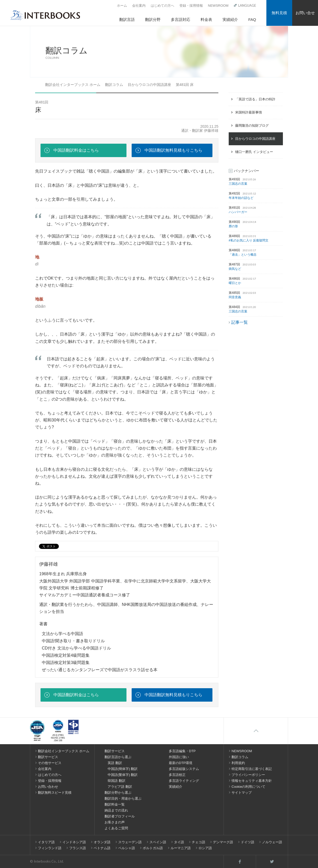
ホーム (122, 6)
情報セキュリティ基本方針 (252, 781)
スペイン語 (158, 842)
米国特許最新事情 (249, 112)
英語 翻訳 (115, 763)
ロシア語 (205, 848)
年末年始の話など (241, 198)
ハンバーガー (238, 212)
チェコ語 (198, 842)
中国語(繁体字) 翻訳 (123, 775)
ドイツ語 (248, 842)
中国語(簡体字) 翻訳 (123, 769)
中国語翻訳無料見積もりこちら (173, 150)
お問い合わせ (48, 787)
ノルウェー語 (272, 842)
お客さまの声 (115, 822)
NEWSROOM (218, 6)
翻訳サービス (48, 757)
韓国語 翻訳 (117, 781)
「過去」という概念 (243, 255)
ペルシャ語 (127, 848)
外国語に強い (179, 757)
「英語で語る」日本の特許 (255, 99)
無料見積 (279, 13)
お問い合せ (305, 13)
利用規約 (238, 763)
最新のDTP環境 (181, 763)
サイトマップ (242, 793)
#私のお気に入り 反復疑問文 (249, 240)
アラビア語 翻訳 (120, 787)
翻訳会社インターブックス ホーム (73, 85)
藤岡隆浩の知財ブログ (252, 125)
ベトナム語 (102, 848)
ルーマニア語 (181, 848)
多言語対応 (181, 19)
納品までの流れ (116, 810)
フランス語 (78, 848)
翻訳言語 (127, 19)
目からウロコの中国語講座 (149, 85)
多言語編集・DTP (182, 751)
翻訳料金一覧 (115, 804)
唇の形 (233, 226)
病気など (235, 269)
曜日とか (235, 283)
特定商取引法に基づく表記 (252, 769)
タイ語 (179, 842)
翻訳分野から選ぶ (118, 793)
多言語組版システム (184, 769)
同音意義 (235, 297)
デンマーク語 (223, 842)
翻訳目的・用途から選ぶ (123, 798)
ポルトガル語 (153, 848)
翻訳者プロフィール (120, 816)
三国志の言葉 (238, 184)
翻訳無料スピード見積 (55, 793)
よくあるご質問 (116, 828)
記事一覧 (240, 322)
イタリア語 (46, 842)
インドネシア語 (74, 842)
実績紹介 (230, 19)
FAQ (252, 19)
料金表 (206, 19)
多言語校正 (177, 775)
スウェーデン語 (130, 842)
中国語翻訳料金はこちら (76, 150)
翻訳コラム (114, 85)
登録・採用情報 (191, 6)
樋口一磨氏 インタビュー (254, 152)
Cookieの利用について (248, 787)
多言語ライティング (184, 781)
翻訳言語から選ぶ (118, 757)
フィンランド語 (50, 848)
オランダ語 (102, 842)
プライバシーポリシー (248, 775)
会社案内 (139, 6)
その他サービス (50, 763)
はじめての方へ (162, 6)
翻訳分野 (153, 19)
